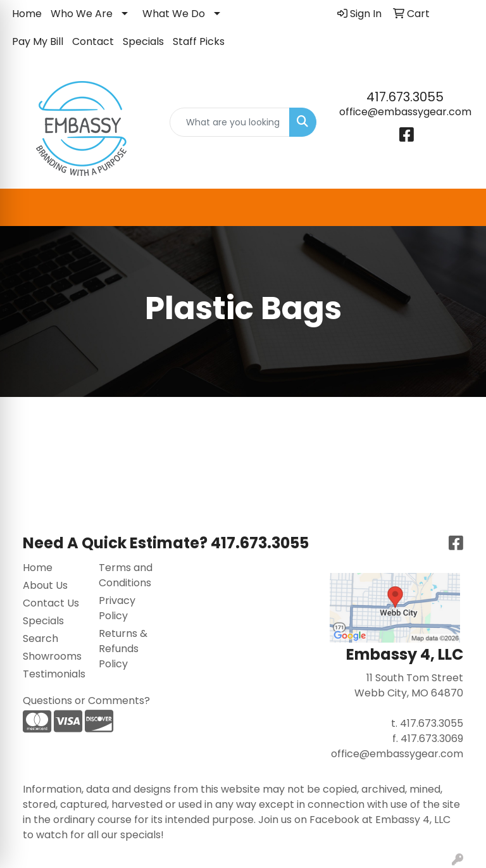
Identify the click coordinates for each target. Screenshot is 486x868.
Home (27, 14)
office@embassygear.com (405, 112)
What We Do (174, 14)
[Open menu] (461, 208)
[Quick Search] (230, 122)
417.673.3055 (405, 97)
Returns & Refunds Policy (123, 649)
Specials (143, 41)
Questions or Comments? (86, 701)
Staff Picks (199, 41)
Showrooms (52, 656)
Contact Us (51, 603)
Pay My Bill (38, 41)
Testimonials (53, 674)
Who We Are (82, 14)
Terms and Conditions (126, 575)
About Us (45, 585)
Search (40, 638)
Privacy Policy (117, 608)
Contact (93, 41)
